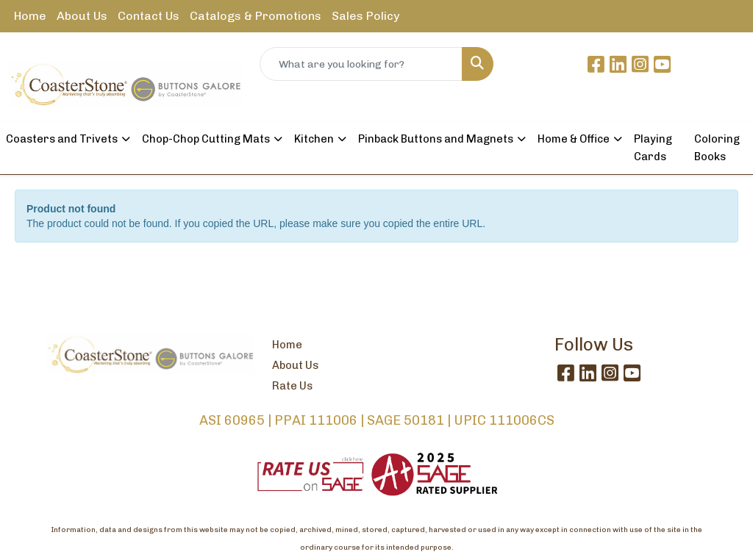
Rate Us (292, 386)
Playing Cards (653, 148)
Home (30, 16)
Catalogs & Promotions (256, 16)
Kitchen (314, 139)
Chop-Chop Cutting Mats (206, 139)
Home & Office (574, 139)
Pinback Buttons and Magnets (436, 139)
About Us (82, 16)
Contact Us (149, 16)
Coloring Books (717, 148)
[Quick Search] (361, 64)
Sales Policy (365, 16)
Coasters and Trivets (62, 139)
